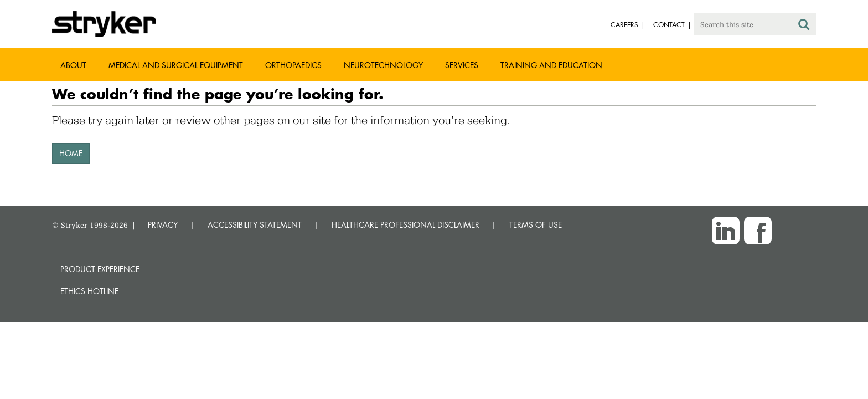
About (73, 65)
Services (462, 65)
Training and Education (551, 65)
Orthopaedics (293, 65)
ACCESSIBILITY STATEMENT (255, 225)
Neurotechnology (383, 65)
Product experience (100, 269)
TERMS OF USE (536, 225)
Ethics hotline (89, 291)
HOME (71, 153)
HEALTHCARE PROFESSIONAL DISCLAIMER (405, 225)
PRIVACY (163, 225)
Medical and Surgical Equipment (176, 65)
